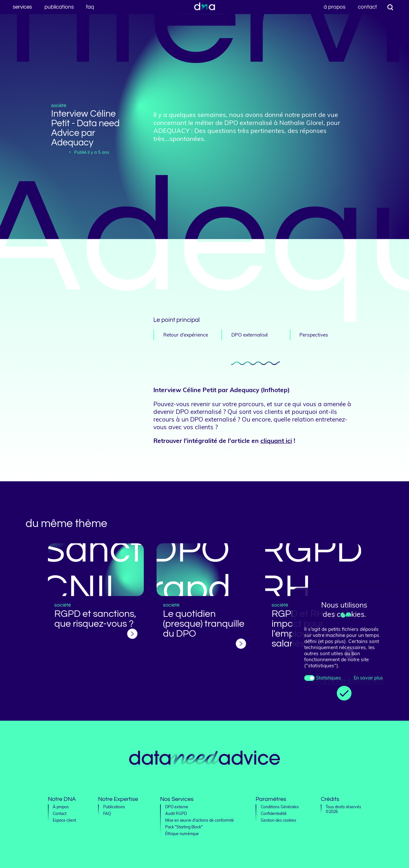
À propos (335, 7)
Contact (367, 7)
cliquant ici (276, 441)
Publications (59, 7)
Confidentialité (274, 814)
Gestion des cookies (278, 820)
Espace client (64, 820)
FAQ (90, 7)
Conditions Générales (280, 807)
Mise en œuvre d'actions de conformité (200, 820)
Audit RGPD (176, 814)
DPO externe (177, 807)
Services (22, 7)
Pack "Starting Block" (184, 827)
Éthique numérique (182, 834)
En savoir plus (368, 678)
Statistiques (328, 678)
